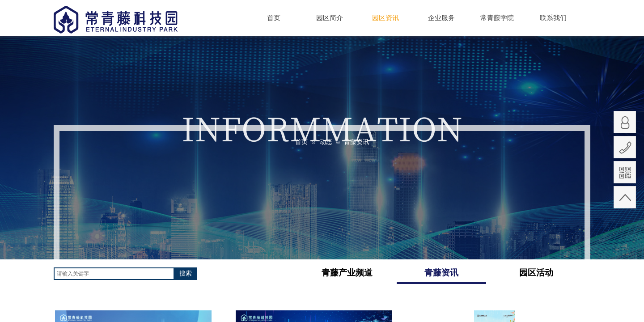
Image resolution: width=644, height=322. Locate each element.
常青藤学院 (497, 18)
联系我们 (553, 18)
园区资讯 (386, 18)
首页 (274, 18)
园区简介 (330, 18)
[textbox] (114, 274)
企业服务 (441, 18)
